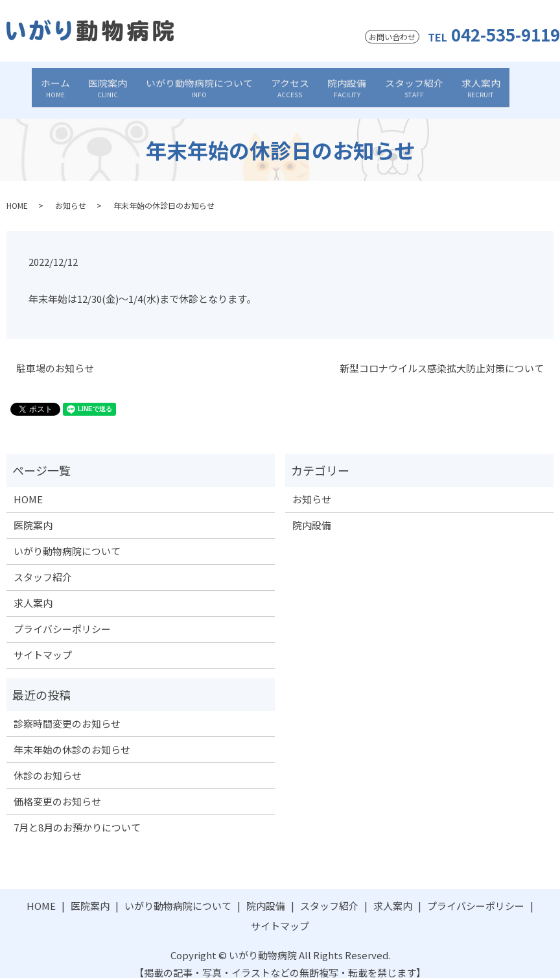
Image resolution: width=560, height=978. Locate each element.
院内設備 (338, 84)
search (496, 84)
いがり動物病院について (208, 84)
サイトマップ (43, 642)
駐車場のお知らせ (55, 355)
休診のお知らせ (48, 762)
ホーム (81, 84)
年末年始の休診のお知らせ (72, 736)
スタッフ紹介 (397, 84)
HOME (17, 192)
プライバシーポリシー (62, 616)
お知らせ (71, 192)
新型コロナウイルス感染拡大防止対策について (442, 355)
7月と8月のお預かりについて (77, 814)
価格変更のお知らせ (57, 788)
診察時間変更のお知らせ (67, 710)
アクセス (290, 84)
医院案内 (125, 84)
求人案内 (455, 84)
